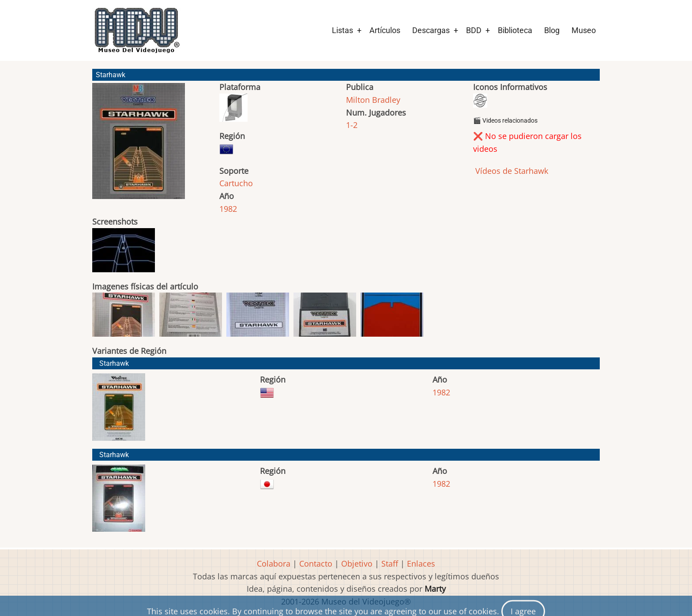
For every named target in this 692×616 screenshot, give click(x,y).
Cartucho (236, 183)
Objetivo (357, 563)
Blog (552, 30)
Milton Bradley (373, 100)
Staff (390, 563)
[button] (139, 145)
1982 (228, 209)
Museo (584, 30)
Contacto (316, 563)
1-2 (352, 125)
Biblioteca (515, 30)
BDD (474, 30)
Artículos (385, 30)
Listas (342, 30)
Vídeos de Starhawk (511, 171)
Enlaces (421, 563)
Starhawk (114, 363)
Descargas (431, 30)
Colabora (274, 563)
